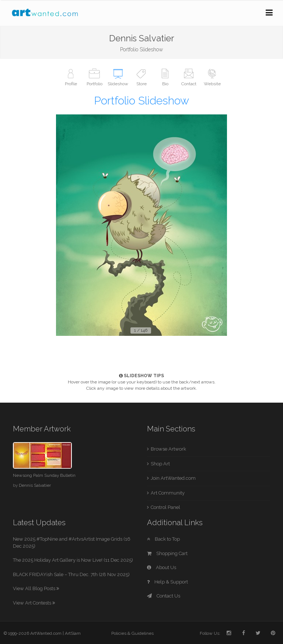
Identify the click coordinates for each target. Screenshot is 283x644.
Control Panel (165, 507)
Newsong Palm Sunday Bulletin (44, 475)
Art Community (168, 493)
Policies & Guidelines (132, 633)
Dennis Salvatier (35, 485)
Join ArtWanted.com (173, 478)
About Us (162, 567)
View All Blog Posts (36, 588)
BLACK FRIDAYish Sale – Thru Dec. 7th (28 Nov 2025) (71, 574)
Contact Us (164, 596)
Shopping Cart (167, 553)
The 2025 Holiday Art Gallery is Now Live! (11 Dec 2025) (73, 560)
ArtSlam (73, 633)
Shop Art (160, 464)
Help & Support (167, 582)
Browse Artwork (168, 449)
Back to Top (163, 539)
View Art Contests (34, 603)
